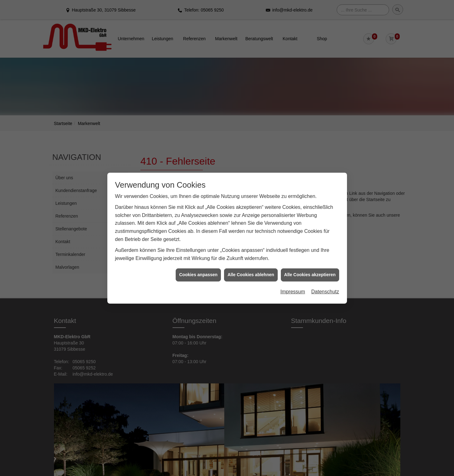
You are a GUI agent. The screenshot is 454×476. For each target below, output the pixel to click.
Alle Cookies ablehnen (251, 273)
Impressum (293, 289)
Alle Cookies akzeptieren (310, 273)
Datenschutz (325, 289)
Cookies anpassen (198, 273)
